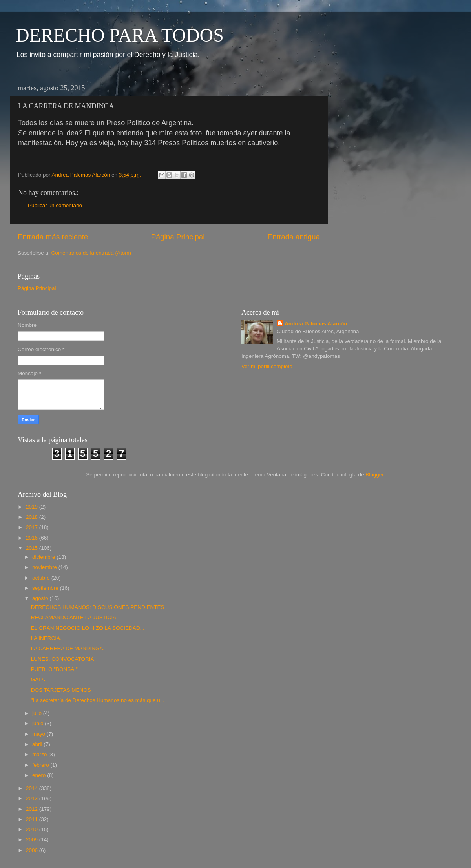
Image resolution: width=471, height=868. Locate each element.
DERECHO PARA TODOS (120, 35)
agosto (41, 598)
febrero (41, 765)
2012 (33, 809)
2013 (33, 798)
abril (38, 744)
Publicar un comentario (55, 205)
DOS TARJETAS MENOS (61, 690)
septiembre (46, 588)
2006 (33, 850)
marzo (40, 754)
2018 (33, 517)
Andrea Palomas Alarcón (316, 324)
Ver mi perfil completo (267, 366)
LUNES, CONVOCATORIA (63, 659)
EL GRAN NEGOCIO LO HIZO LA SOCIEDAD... (88, 628)
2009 (33, 840)
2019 (33, 507)
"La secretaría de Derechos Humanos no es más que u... (98, 700)
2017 (33, 527)
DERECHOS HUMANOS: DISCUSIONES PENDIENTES (98, 607)
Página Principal (178, 237)
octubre (42, 578)
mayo (39, 734)
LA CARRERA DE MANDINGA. (68, 648)
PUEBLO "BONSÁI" (54, 669)
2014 (33, 788)
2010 (33, 829)
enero (40, 775)
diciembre (44, 557)
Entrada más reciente (53, 237)
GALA (38, 679)
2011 (33, 819)
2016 (33, 538)
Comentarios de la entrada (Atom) (91, 253)
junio (38, 723)
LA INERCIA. (46, 638)
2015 (33, 548)
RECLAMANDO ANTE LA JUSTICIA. (74, 617)
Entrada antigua (294, 237)
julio (38, 713)
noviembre (45, 567)
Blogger (374, 475)
